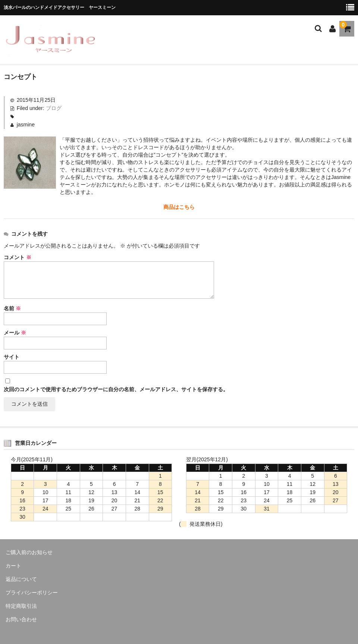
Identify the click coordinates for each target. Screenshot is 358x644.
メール (15, 333)
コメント (18, 257)
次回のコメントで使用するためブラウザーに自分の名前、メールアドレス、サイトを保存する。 (116, 389)
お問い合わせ (21, 619)
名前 (12, 308)
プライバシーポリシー (32, 593)
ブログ (54, 108)
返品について (21, 579)
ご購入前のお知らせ (29, 552)
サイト (12, 357)
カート (13, 566)
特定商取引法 (21, 606)
